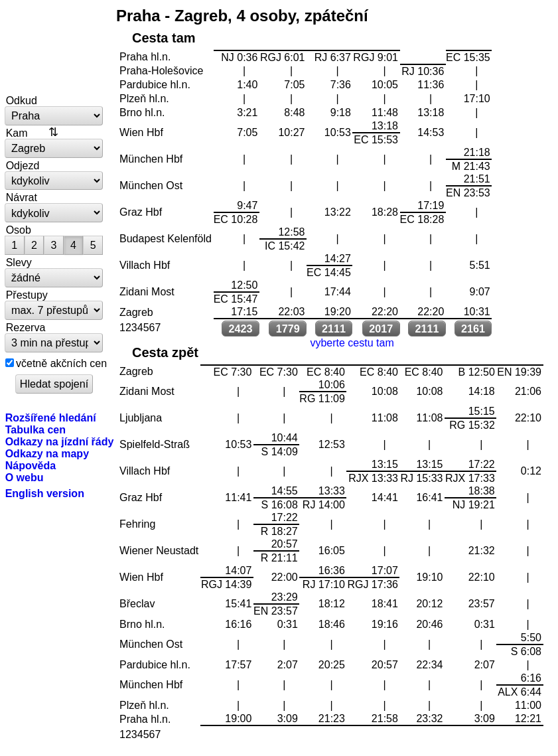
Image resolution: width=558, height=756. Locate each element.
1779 (288, 329)
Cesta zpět (165, 352)
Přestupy (27, 295)
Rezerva (26, 327)
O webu (25, 477)
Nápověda (31, 465)
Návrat (22, 197)
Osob (19, 230)
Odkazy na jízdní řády (60, 441)
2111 (334, 329)
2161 (473, 329)
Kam (17, 133)
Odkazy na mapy (47, 453)
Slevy (19, 262)
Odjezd (23, 165)
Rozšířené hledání (51, 417)
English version (45, 493)
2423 (241, 329)
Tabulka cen (35, 429)
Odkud (22, 100)
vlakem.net (54, 48)
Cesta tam (164, 38)
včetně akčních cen (61, 363)
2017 (381, 329)
